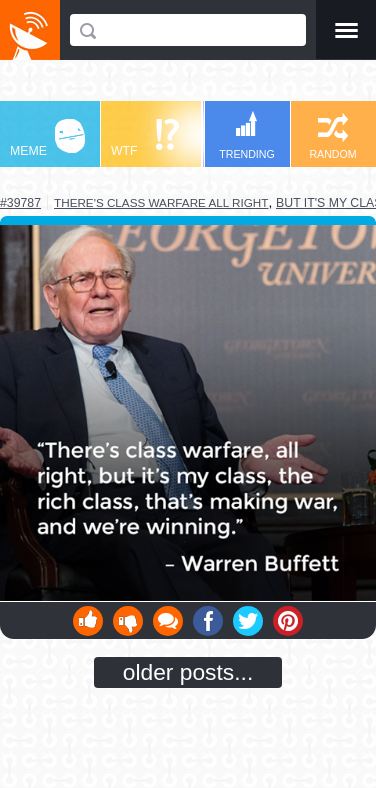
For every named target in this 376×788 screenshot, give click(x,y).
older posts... (188, 672)
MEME (47, 138)
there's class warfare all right (161, 202)
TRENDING (247, 135)
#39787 (20, 203)
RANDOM (332, 136)
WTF (145, 138)
